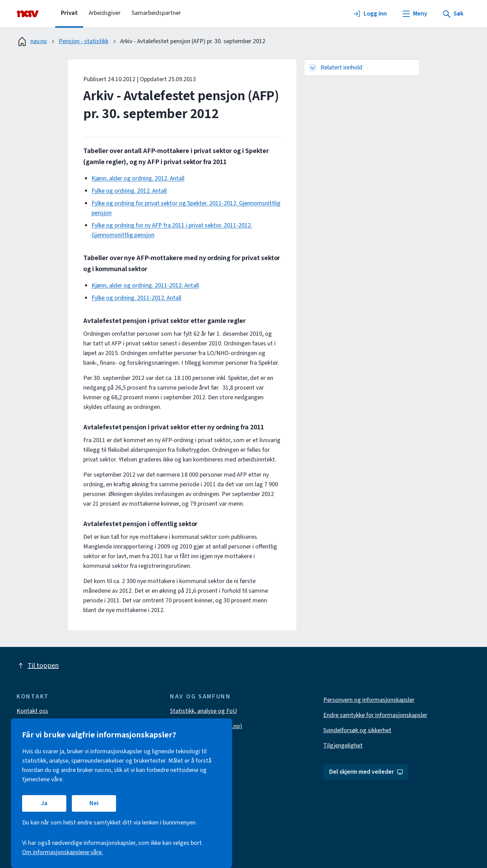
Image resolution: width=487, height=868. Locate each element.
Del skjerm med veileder (366, 772)
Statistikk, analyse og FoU (203, 711)
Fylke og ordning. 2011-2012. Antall (136, 298)
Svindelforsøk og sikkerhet (357, 730)
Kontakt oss (32, 711)
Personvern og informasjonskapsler (369, 700)
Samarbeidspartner (156, 13)
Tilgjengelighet (343, 746)
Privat (69, 13)
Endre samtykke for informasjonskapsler (375, 715)
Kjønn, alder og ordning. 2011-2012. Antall (145, 285)
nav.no (32, 41)
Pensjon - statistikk (84, 41)
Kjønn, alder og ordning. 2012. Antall (138, 178)
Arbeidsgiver (105, 13)
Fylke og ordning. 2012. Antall (129, 191)
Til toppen (38, 666)
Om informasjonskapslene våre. (63, 852)
